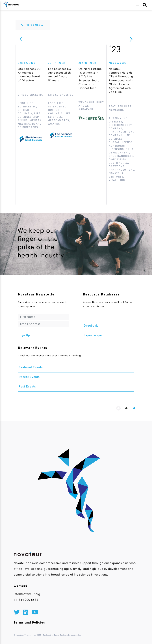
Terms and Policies (29, 622)
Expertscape (93, 335)
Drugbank (91, 326)
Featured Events (31, 368)
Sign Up (24, 335)
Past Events (27, 387)
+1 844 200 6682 (26, 600)
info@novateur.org (27, 594)
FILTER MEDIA (32, 25)
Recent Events (29, 377)
